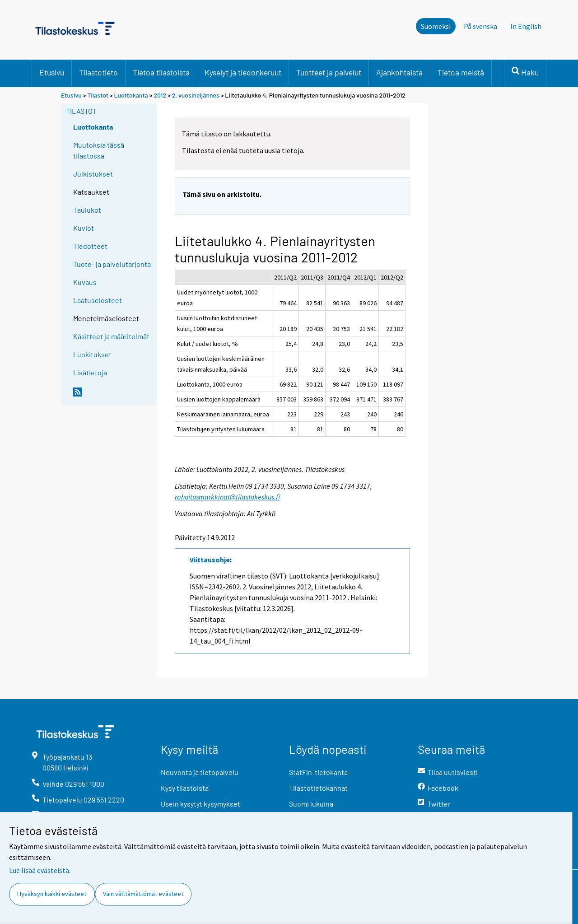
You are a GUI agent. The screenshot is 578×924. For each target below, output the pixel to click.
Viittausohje (210, 560)
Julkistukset (93, 174)
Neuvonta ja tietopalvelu (200, 772)
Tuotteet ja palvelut (329, 72)
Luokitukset (92, 354)
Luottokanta (132, 95)
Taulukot (87, 210)
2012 (160, 95)
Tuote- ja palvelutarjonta (112, 264)
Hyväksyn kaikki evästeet (52, 894)
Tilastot (98, 95)
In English (528, 26)
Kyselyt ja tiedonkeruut (243, 72)
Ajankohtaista (399, 72)
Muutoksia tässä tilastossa (99, 150)
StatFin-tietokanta (318, 772)
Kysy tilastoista (185, 788)
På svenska (483, 26)
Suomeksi (436, 26)
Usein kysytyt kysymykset (200, 804)
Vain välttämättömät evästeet (143, 894)
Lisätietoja (90, 372)
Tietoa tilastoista (161, 72)
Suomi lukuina (311, 804)
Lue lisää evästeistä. (40, 870)
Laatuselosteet (98, 300)
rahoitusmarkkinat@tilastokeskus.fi (227, 497)
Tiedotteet (90, 246)
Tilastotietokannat (318, 788)
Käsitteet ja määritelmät (111, 336)
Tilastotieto (98, 72)
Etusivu (52, 72)
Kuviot (84, 228)
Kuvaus (85, 282)
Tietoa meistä (461, 72)
